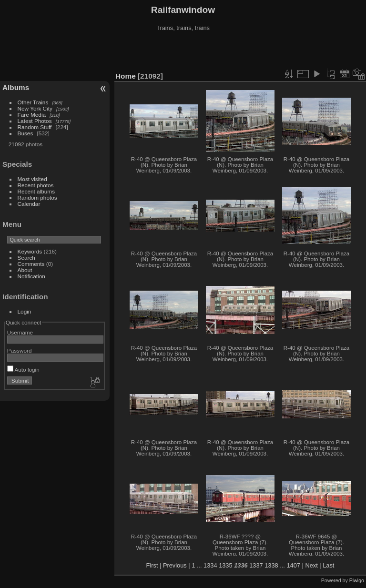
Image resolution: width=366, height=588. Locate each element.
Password (20, 350)
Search (26, 258)
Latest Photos (35, 121)
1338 (271, 565)
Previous (175, 565)
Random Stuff (35, 127)
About (25, 270)
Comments (31, 264)
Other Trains (33, 102)
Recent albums (36, 191)
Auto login (23, 370)
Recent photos (36, 185)
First (152, 565)
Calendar (29, 204)
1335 (225, 565)
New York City (35, 108)
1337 (256, 565)
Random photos (37, 198)
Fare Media (32, 115)
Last (328, 565)
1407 (293, 565)
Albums (16, 87)
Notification (31, 276)
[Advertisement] (183, 52)
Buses (25, 133)
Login (25, 311)
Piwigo (357, 580)
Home (126, 76)
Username (20, 332)
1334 (210, 565)
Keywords (30, 251)
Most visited (32, 179)
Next (311, 565)
